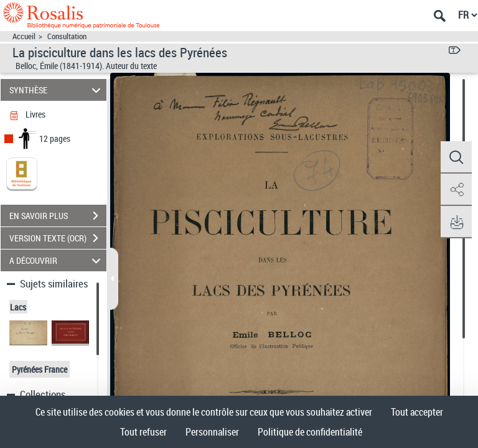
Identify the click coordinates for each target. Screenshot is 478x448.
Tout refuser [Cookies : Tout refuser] (143, 432)
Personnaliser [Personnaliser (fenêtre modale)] (212, 432)
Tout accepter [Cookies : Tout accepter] (417, 412)
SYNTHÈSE (57, 90)
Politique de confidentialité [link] (310, 432)
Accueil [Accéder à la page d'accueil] (24, 36)
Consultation (67, 36)
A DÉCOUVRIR (57, 260)
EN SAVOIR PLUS (58, 216)
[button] (456, 157)
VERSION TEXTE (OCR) (58, 238)
